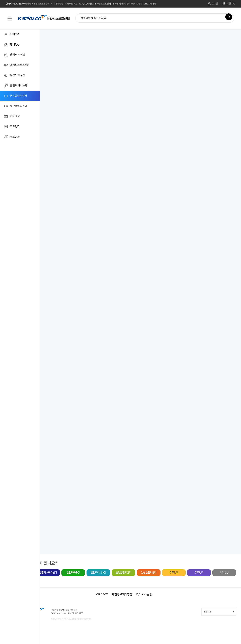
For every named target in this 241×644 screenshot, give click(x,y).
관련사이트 (219, 621)
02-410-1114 (97, 624)
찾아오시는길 (161, 603)
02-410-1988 (121, 624)
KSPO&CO (119, 603)
